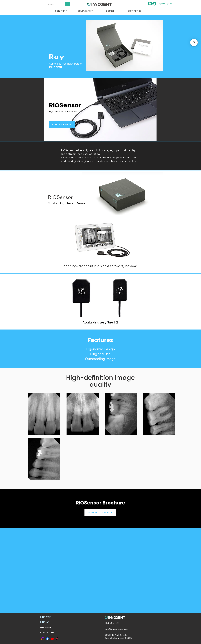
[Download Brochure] (100, 512)
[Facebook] (47, 639)
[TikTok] (57, 639)
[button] (150, 3)
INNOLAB (45, 622)
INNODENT (46, 617)
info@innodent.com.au (116, 629)
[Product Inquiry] (62, 125)
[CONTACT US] (134, 11)
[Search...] (54, 4)
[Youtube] (52, 639)
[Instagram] (43, 639)
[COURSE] (110, 11)
